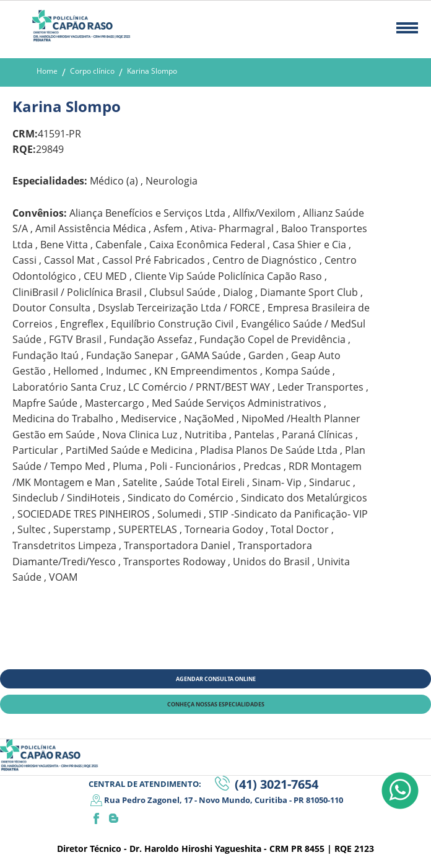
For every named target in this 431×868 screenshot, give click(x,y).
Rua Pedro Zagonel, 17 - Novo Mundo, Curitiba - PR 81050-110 (224, 800)
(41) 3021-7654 (276, 784)
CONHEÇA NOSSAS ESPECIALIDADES (216, 704)
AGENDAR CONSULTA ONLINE (216, 679)
